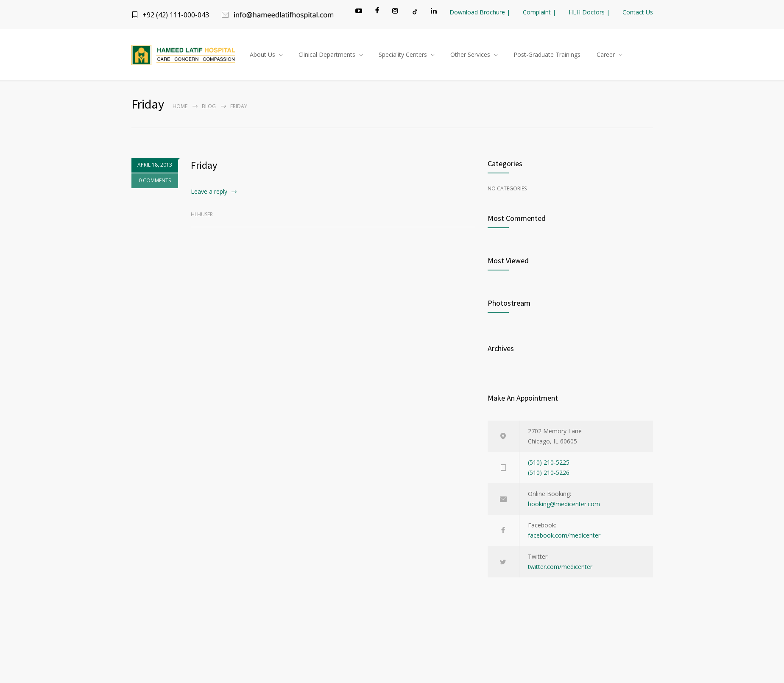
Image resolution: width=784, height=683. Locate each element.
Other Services (470, 54)
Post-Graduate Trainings (547, 54)
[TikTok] (414, 11)
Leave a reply (209, 191)
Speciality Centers (403, 54)
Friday (204, 165)
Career (606, 54)
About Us (262, 54)
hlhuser (202, 214)
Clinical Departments (327, 54)
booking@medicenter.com (564, 504)
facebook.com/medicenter (564, 535)
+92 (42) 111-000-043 (176, 15)
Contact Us (638, 12)
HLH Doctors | (589, 12)
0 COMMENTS (151, 180)
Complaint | (539, 12)
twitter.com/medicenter (560, 567)
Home (180, 106)
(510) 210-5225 (549, 462)
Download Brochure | (480, 12)
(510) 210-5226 (549, 473)
